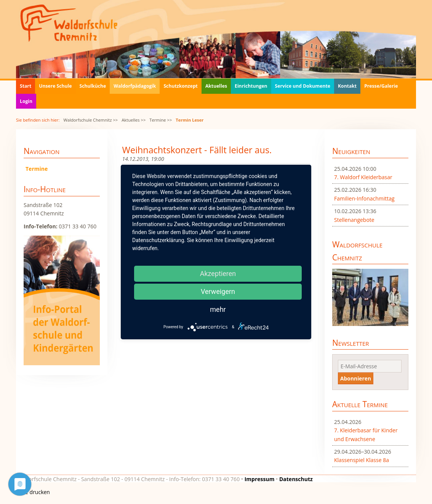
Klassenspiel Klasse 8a (362, 460)
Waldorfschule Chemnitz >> (90, 120)
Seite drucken (33, 492)
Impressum (260, 479)
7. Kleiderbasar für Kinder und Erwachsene (366, 434)
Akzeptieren (218, 274)
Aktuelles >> (134, 120)
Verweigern (218, 291)
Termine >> (161, 120)
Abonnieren (356, 378)
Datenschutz (296, 479)
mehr (218, 309)
